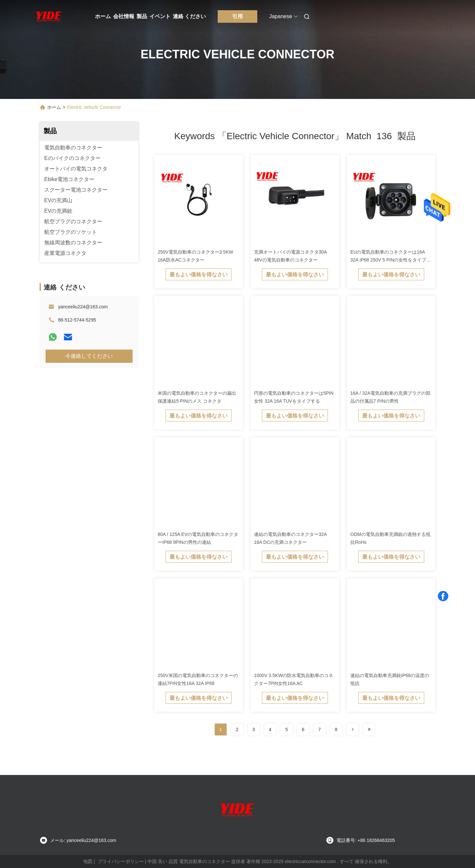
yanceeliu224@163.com (83, 307)
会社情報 (124, 16)
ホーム (103, 16)
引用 (237, 16)
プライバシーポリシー (121, 861)
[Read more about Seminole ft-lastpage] (369, 729)
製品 (142, 16)
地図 (88, 861)
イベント (160, 16)
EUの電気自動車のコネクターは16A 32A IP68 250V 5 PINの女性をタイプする (391, 260)
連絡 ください (189, 16)
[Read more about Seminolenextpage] (353, 729)
